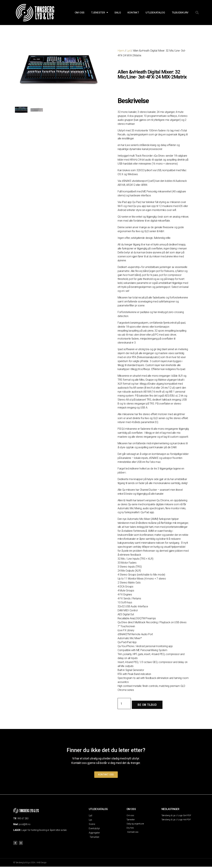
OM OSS (80, 13)
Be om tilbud (147, 705)
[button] (197, 13)
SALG (118, 13)
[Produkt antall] (124, 704)
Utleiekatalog (155, 13)
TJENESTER (99, 13)
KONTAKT (133, 13)
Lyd (129, 51)
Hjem (121, 51)
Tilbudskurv (180, 13)
